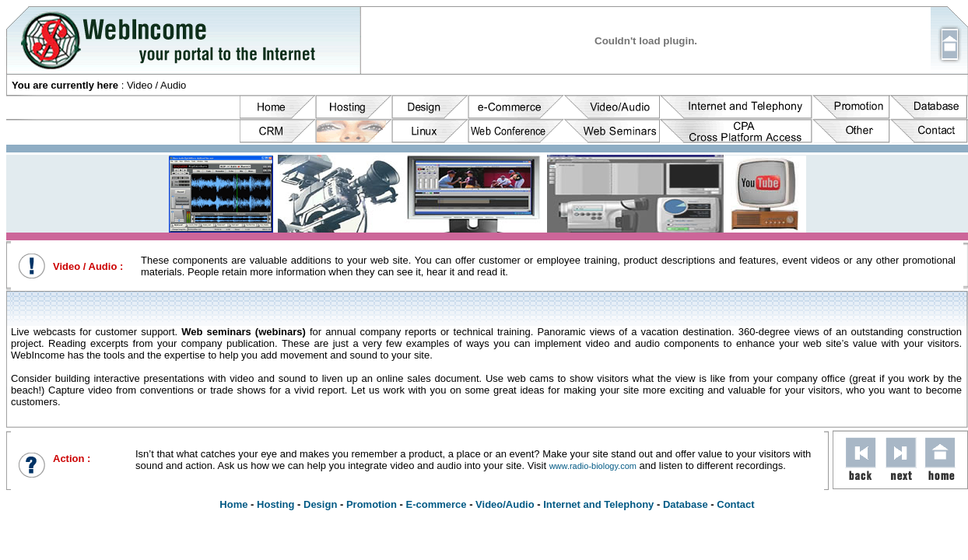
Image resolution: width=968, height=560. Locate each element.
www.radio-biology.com (593, 466)
